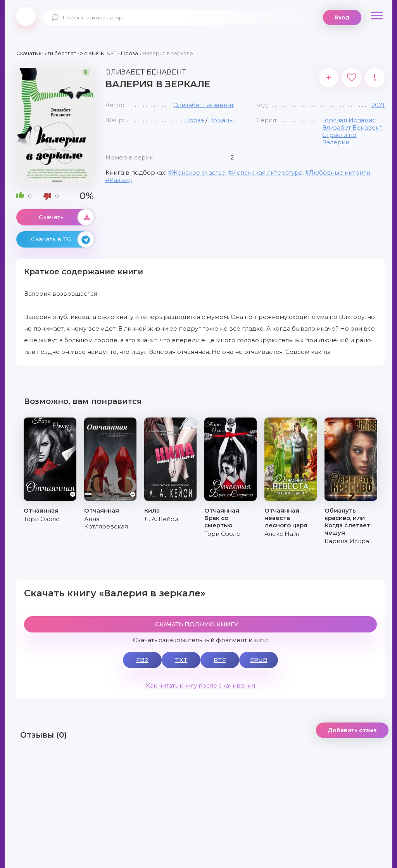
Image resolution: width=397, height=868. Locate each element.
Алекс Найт (282, 534)
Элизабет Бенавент (204, 105)
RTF (220, 660)
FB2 (142, 660)
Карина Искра (347, 541)
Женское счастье (198, 172)
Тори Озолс (41, 519)
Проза (194, 120)
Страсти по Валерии (339, 139)
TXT (181, 660)
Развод (121, 180)
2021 (378, 105)
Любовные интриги (340, 172)
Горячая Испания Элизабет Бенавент (352, 124)
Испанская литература (267, 172)
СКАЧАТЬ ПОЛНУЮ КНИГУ (197, 624)
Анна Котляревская (106, 523)
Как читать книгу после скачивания (200, 685)
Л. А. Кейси (161, 519)
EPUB (259, 660)
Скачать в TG (62, 239)
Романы (221, 120)
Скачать (66, 217)
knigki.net (26, 16)
